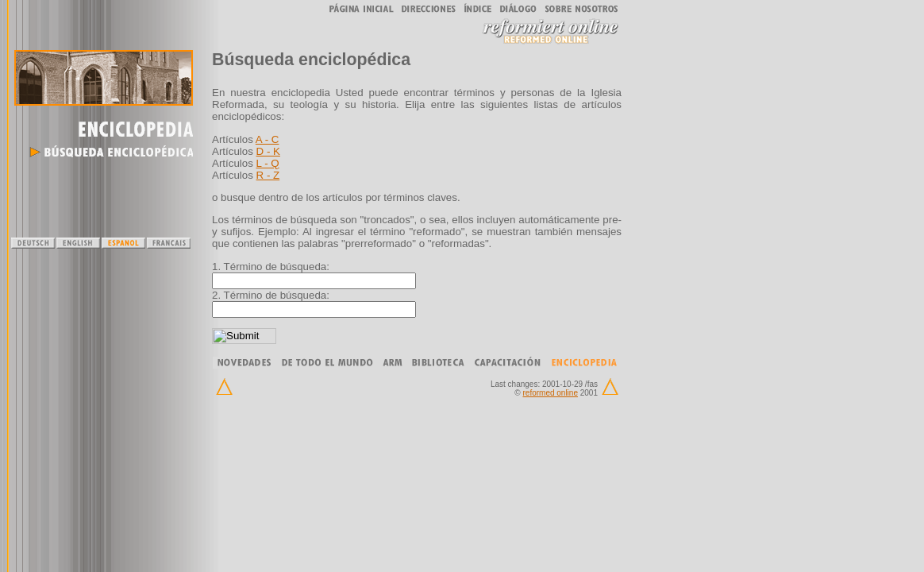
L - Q (268, 163)
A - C (268, 139)
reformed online (550, 393)
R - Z (268, 175)
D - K (268, 151)
